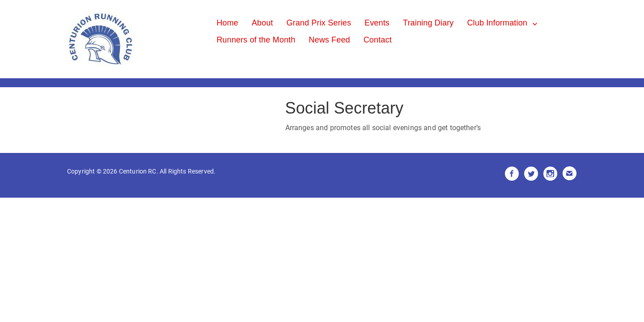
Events (377, 23)
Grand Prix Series (319, 23)
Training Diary (428, 23)
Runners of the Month (256, 40)
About (263, 23)
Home (227, 23)
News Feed (329, 40)
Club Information (497, 23)
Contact (378, 40)
